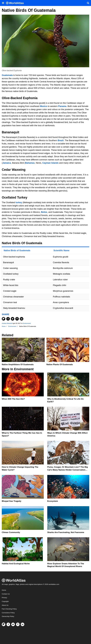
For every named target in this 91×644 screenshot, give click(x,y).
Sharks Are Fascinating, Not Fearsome (66, 532)
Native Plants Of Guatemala (60, 364)
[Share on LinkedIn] (22, 319)
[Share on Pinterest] (17, 319)
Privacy (4, 598)
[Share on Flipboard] (4, 319)
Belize (44, 212)
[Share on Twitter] (13, 319)
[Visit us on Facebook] (8, 624)
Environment (27, 323)
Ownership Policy (8, 616)
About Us (5, 605)
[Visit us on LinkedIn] (23, 624)
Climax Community (11, 532)
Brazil (61, 140)
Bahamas (30, 163)
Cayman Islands (50, 163)
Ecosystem (53, 501)
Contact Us (6, 594)
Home (4, 590)
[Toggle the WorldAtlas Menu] (3, 3)
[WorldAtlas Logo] (16, 3)
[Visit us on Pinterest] (18, 624)
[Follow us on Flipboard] (4, 624)
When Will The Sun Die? (13, 399)
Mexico (44, 106)
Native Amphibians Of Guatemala (18, 364)
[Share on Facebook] (8, 319)
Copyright (5, 601)
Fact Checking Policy (9, 609)
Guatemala (7, 75)
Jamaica (7, 163)
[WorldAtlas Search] (88, 3)
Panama (62, 106)
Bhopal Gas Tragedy (11, 501)
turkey (19, 202)
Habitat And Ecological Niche (16, 564)
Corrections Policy (8, 613)
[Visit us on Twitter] (13, 624)
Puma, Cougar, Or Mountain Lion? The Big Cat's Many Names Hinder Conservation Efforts (68, 470)
